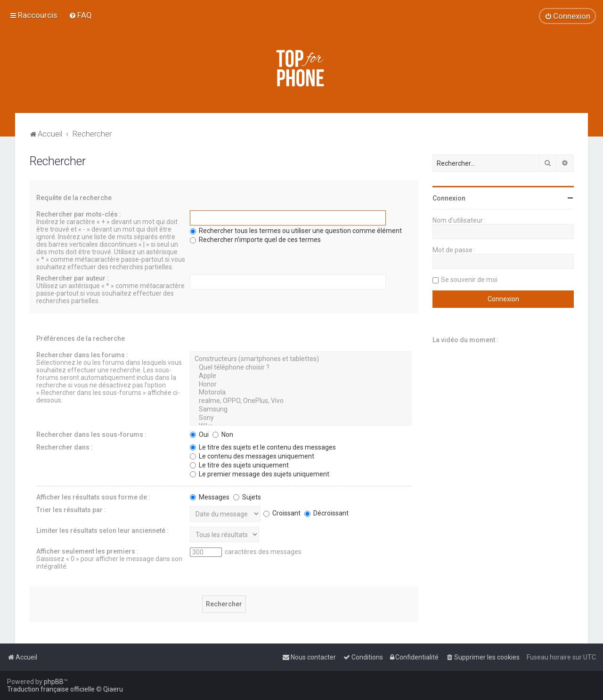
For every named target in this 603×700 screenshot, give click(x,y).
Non (223, 434)
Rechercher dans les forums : (82, 355)
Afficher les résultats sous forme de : (93, 497)
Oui (199, 434)
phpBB (54, 682)
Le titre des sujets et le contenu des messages (263, 447)
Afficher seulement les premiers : (87, 551)
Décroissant (326, 513)
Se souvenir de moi (469, 280)
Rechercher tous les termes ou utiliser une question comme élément (296, 231)
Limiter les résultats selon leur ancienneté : (102, 531)
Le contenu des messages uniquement (252, 456)
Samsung (301, 410)
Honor (301, 385)
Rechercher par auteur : (73, 278)
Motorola (301, 393)
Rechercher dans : (65, 447)
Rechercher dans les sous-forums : (91, 434)
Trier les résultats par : (71, 510)
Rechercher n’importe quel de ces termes (255, 240)
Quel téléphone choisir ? (301, 368)
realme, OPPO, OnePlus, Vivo (301, 401)
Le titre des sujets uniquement (239, 465)
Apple (301, 376)
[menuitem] (80, 15)
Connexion (449, 198)
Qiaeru (113, 689)
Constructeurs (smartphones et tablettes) (301, 359)
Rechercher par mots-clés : (79, 214)
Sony (301, 418)
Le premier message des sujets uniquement (260, 474)
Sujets (247, 497)
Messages (210, 497)
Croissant (282, 513)
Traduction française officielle (51, 689)
